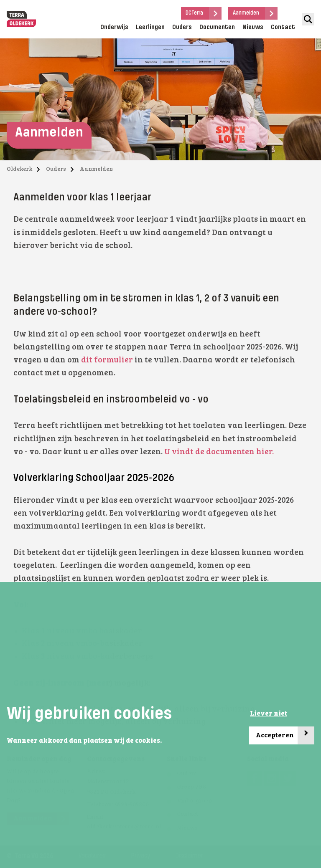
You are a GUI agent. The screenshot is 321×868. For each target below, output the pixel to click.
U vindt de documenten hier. (220, 452)
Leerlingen (150, 28)
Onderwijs (114, 28)
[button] (164, 741)
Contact (283, 28)
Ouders (182, 28)
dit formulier (107, 361)
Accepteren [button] (285, 735)
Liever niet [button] (269, 714)
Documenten (217, 28)
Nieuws (253, 28)
